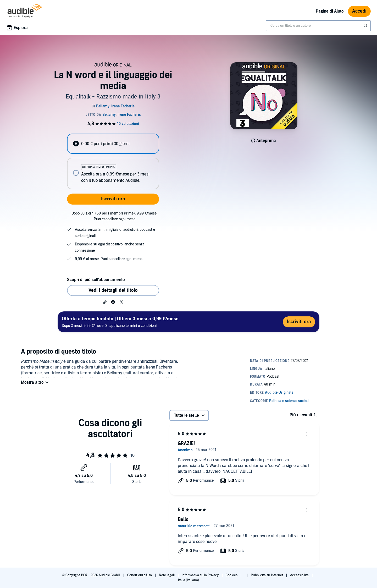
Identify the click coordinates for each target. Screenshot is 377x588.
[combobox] (318, 26)
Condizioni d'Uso (140, 575)
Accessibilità (300, 575)
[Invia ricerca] (366, 26)
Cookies (232, 575)
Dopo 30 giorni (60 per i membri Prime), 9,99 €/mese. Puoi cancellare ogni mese (114, 216)
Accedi (359, 11)
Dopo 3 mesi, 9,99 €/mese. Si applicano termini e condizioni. (120, 322)
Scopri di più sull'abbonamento (96, 280)
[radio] (113, 144)
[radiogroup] (113, 161)
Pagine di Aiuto (330, 11)
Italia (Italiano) (188, 580)
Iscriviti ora (113, 199)
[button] (105, 302)
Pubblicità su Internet (267, 575)
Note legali (167, 575)
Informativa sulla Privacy (201, 575)
